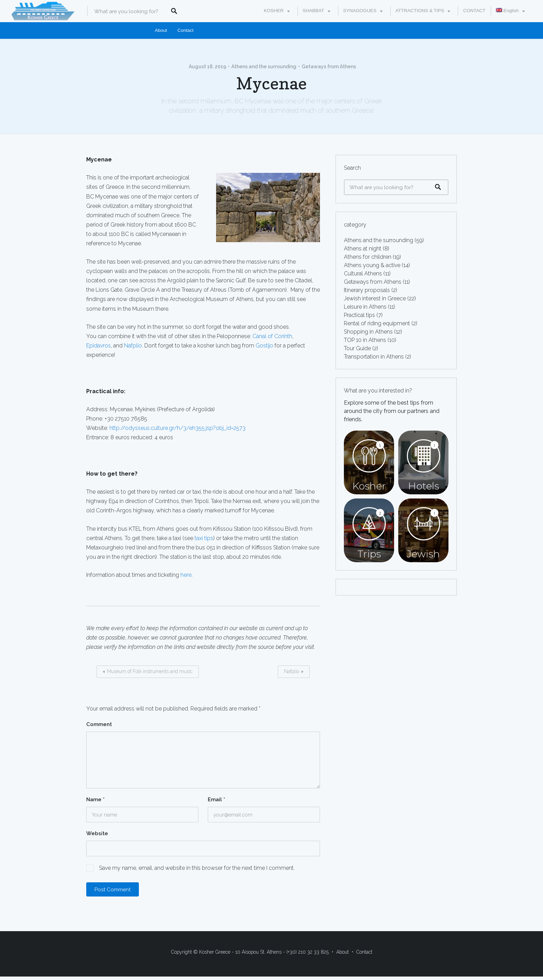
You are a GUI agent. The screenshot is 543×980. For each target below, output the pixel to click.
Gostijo (264, 346)
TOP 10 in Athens (365, 340)
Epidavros (99, 346)
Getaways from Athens (329, 67)
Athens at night (363, 249)
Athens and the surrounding (264, 67)
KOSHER (274, 11)
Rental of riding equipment (377, 323)
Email (216, 800)
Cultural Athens (363, 273)
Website (97, 833)
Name (95, 800)
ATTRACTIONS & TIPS (420, 11)
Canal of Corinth (272, 336)
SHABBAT (313, 11)
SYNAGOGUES (360, 11)
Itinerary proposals (367, 290)
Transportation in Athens (374, 357)
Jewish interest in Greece (375, 298)
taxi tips (204, 538)
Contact (185, 30)
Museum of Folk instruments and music (150, 671)
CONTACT (474, 11)
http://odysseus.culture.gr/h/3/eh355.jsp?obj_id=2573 (177, 428)
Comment (99, 724)
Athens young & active (372, 265)
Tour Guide (357, 348)
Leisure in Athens (365, 307)
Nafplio (133, 346)
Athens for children (368, 257)
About (161, 30)
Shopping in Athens (368, 332)
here (186, 575)
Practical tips (359, 315)
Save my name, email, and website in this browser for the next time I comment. (197, 868)
